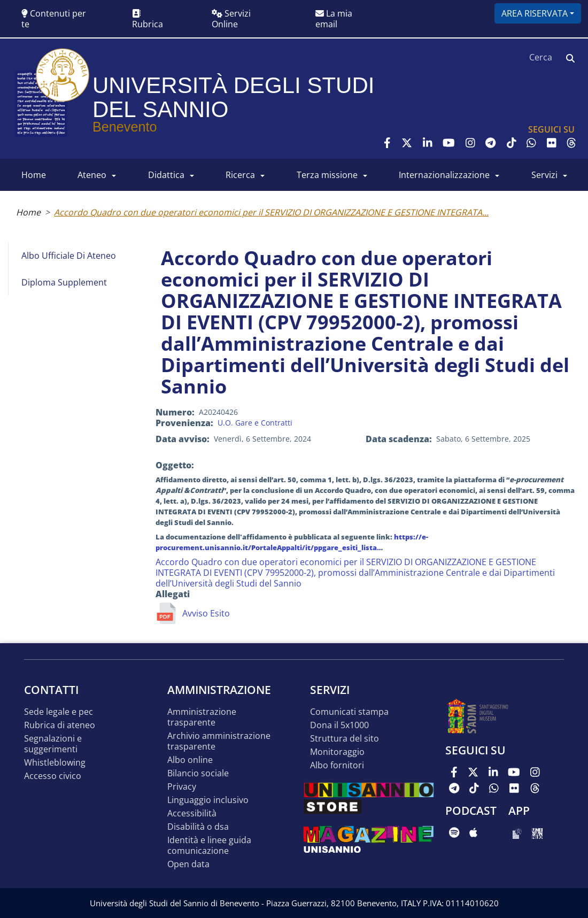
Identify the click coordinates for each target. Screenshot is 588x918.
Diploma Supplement (64, 282)
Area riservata (535, 13)
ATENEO (92, 175)
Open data (188, 864)
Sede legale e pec (59, 712)
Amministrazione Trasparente (202, 717)
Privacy (182, 787)
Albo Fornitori (337, 765)
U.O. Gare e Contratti (255, 423)
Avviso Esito (206, 613)
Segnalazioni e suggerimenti (53, 744)
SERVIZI (544, 175)
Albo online (190, 760)
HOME (34, 175)
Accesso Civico (53, 776)
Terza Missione (327, 175)
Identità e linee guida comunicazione (209, 846)
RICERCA (240, 175)
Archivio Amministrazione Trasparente (219, 741)
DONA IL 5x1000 (339, 725)
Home (28, 212)
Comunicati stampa (349, 712)
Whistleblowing (55, 763)
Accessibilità (192, 813)
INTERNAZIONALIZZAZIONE (444, 175)
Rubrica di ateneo (60, 725)
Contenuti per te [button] (54, 19)
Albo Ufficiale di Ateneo (69, 256)
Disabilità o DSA (198, 827)
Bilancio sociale (198, 773)
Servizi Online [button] (231, 19)
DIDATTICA (166, 175)
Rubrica (148, 20)
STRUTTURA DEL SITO (345, 739)
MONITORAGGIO (337, 752)
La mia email (334, 19)
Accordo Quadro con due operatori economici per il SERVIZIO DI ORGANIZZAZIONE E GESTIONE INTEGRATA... (271, 212)
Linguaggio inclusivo (208, 800)
